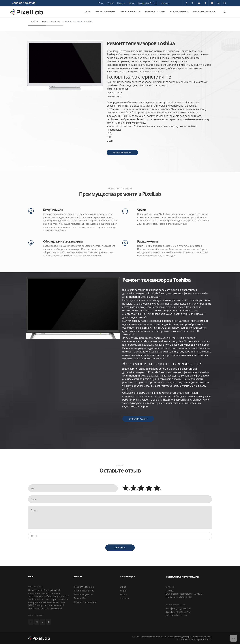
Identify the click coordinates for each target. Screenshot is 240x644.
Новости (121, 3)
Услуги (110, 3)
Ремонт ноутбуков (84, 594)
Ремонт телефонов (84, 587)
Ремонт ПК (80, 598)
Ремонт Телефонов (105, 12)
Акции (132, 3)
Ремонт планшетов (84, 591)
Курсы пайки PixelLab (148, 3)
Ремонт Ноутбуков (155, 12)
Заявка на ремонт (138, 441)
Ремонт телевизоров (85, 602)
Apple (87, 12)
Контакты (165, 3)
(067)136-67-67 (183, 612)
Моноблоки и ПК (179, 12)
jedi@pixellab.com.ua (177, 615)
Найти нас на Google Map (179, 597)
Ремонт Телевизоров (204, 12)
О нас (101, 3)
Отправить (120, 548)
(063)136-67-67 (183, 608)
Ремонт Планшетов (130, 12)
